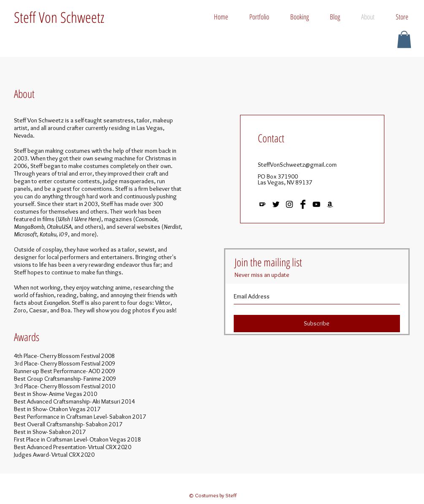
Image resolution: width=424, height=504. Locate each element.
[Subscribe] (317, 324)
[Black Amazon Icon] (330, 204)
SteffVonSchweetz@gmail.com (297, 165)
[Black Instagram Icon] (289, 204)
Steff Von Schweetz (59, 17)
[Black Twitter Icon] (276, 204)
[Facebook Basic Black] (303, 204)
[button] (404, 39)
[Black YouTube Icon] (316, 204)
